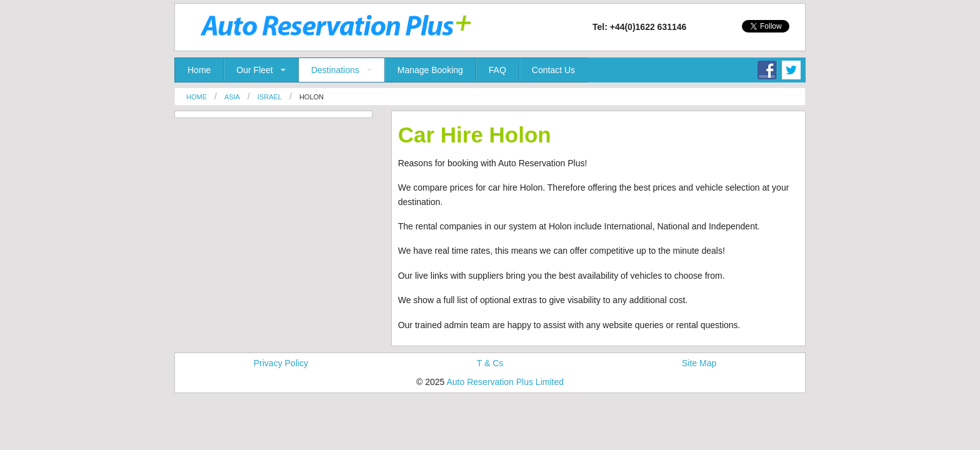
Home (199, 70)
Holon (312, 97)
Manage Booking (430, 70)
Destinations (335, 70)
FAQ (497, 70)
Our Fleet (254, 70)
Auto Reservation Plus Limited (505, 382)
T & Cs (490, 363)
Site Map (699, 363)
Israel (270, 97)
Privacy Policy (281, 363)
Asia (232, 97)
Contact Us (553, 70)
